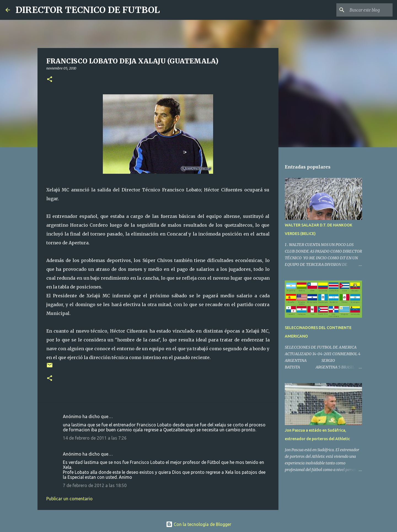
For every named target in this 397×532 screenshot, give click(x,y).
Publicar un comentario (69, 499)
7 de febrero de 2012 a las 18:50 (95, 485)
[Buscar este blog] (364, 10)
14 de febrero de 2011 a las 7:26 (95, 438)
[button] (50, 80)
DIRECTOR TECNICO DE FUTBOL (88, 10)
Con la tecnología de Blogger (199, 524)
